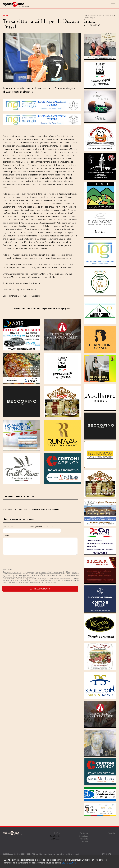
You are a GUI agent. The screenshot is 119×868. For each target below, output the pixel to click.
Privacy (85, 842)
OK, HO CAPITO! (69, 863)
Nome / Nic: (9, 527)
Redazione (84, 836)
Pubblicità (84, 839)
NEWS (57, 833)
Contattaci (112, 833)
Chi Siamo (84, 833)
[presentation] (21, 562)
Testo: (7, 536)
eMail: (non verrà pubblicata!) (52, 527)
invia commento (40, 589)
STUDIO (107, 854)
